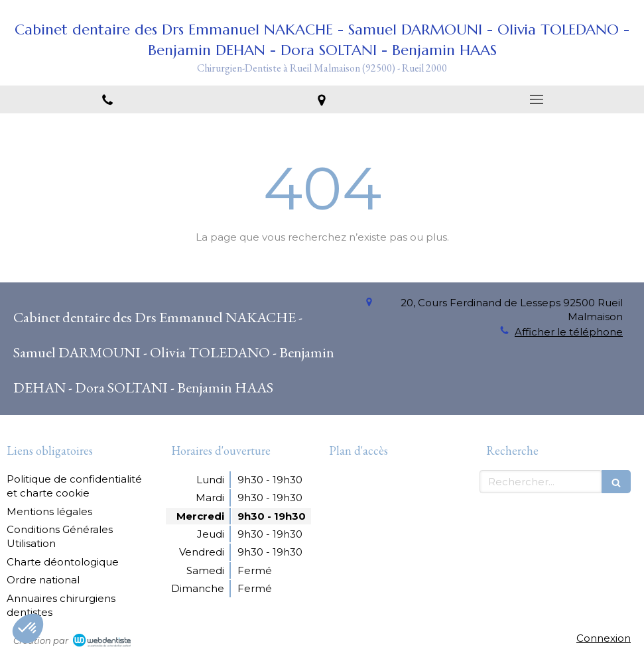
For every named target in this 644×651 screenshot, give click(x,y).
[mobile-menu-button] (537, 99)
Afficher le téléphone (569, 332)
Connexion (604, 638)
